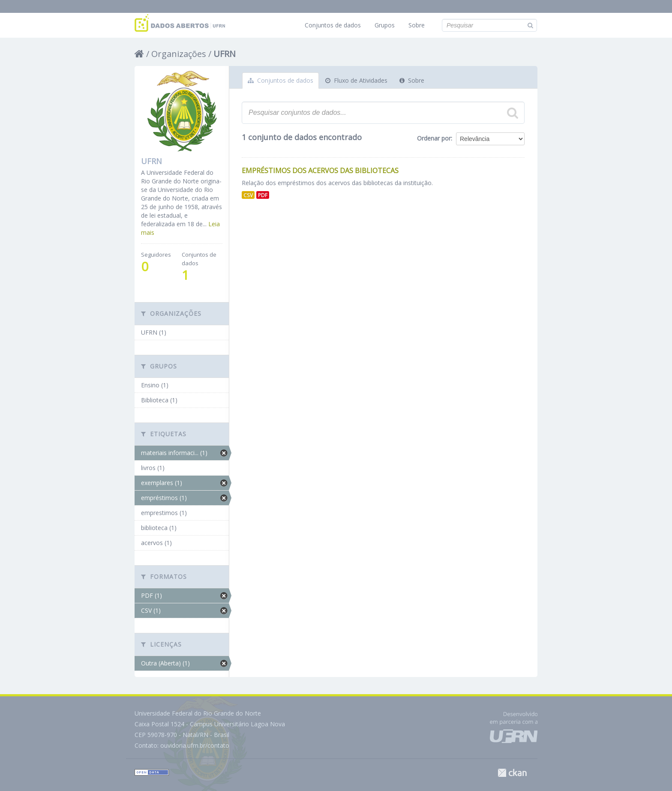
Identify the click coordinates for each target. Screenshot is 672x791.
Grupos (385, 25)
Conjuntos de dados (333, 25)
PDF (263, 195)
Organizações (179, 54)
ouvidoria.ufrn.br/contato (195, 745)
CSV (248, 195)
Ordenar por (434, 138)
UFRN (225, 54)
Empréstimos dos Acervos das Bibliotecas (320, 171)
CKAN (512, 773)
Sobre (417, 25)
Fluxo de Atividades (356, 80)
